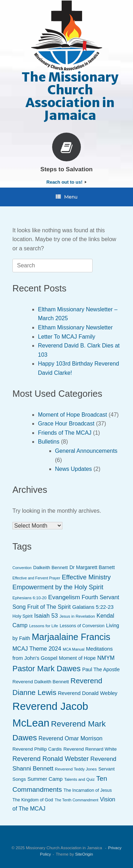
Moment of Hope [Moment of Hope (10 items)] (77, 658)
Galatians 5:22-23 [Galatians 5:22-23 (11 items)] (93, 607)
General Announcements (86, 451)
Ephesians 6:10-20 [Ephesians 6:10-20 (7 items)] (29, 598)
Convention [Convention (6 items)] (22, 568)
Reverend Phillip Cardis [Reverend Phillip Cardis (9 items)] (37, 749)
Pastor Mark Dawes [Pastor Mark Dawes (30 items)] (46, 669)
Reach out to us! (66, 182)
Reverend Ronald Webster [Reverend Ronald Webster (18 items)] (51, 759)
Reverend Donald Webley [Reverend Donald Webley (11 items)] (88, 693)
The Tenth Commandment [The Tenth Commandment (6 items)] (76, 800)
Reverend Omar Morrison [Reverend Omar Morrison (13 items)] (70, 738)
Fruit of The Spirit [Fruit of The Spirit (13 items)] (49, 607)
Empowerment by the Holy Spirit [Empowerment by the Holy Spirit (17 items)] (58, 587)
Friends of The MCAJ (65, 433)
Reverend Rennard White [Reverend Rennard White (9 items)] (90, 749)
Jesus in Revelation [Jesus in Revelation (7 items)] (77, 616)
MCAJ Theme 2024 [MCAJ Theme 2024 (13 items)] (37, 649)
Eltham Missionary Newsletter (75, 327)
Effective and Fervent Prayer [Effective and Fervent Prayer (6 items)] (36, 578)
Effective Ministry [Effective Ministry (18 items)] (86, 577)
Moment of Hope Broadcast (73, 415)
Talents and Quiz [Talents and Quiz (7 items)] (79, 779)
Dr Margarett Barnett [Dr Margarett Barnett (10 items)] (92, 567)
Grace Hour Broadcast (66, 424)
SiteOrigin (84, 854)
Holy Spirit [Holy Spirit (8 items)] (23, 616)
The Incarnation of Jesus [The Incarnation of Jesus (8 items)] (88, 790)
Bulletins (49, 442)
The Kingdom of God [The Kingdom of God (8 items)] (33, 800)
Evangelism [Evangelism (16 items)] (64, 597)
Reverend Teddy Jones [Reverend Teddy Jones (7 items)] (76, 769)
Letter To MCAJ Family (67, 337)
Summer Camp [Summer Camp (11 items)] (45, 779)
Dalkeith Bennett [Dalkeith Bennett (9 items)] (50, 567)
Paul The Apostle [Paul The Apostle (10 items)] (101, 669)
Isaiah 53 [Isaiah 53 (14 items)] (46, 616)
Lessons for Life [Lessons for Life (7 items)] (44, 626)
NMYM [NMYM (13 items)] (106, 658)
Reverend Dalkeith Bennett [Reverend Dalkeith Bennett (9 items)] (41, 682)
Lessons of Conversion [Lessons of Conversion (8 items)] (82, 626)
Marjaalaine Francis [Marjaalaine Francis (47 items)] (71, 637)
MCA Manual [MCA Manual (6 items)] (74, 649)
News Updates (73, 469)
